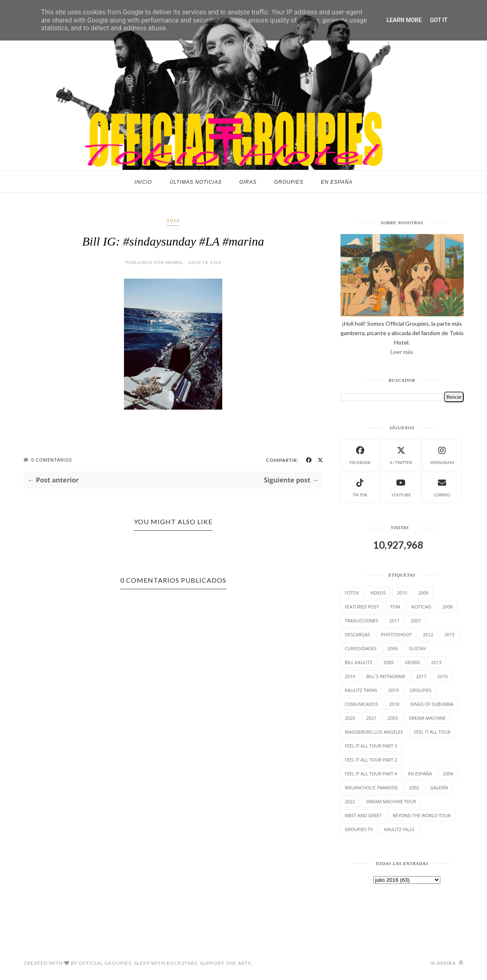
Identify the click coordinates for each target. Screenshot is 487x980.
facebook (360, 454)
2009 (423, 593)
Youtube (401, 487)
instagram (442, 454)
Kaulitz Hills (399, 829)
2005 (389, 662)
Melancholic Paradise (372, 787)
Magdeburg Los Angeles (374, 732)
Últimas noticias (196, 182)
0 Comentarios (51, 460)
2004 (448, 774)
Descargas (358, 634)
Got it (439, 20)
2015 (450, 634)
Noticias (421, 607)
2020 (350, 718)
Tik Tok (360, 487)
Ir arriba (447, 963)
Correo (442, 487)
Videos (378, 593)
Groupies (289, 182)
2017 (421, 676)
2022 (350, 801)
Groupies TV (359, 829)
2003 (393, 718)
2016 (173, 220)
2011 (394, 621)
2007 (416, 621)
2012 (428, 634)
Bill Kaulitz (359, 662)
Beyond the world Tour (422, 815)
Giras (248, 182)
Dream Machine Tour (391, 801)
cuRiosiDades (361, 648)
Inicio (143, 182)
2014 (350, 676)
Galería (439, 787)
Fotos (352, 593)
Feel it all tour (432, 732)
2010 (402, 593)
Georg (412, 662)
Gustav (417, 648)
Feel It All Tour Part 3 (371, 746)
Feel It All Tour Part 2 (371, 760)
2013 (436, 662)
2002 (414, 787)
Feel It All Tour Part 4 (371, 774)
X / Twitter (401, 454)
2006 (393, 648)
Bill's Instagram (386, 676)
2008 (448, 607)
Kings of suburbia (432, 704)
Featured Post (362, 607)
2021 (371, 718)
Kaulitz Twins (361, 690)
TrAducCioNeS (362, 621)
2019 (393, 690)
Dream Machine (427, 718)
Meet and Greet (363, 815)
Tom (395, 607)
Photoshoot (396, 634)
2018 (394, 704)
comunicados (362, 704)
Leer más (402, 352)
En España (337, 182)
